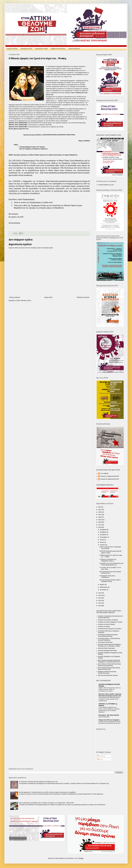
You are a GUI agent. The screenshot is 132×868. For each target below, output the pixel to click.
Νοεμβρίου (103, 532)
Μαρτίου (102, 585)
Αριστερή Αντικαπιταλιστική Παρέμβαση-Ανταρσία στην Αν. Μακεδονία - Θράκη (109, 645)
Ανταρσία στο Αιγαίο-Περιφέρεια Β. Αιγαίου (110, 622)
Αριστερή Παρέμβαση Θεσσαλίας (107, 651)
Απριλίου (103, 545)
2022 (100, 512)
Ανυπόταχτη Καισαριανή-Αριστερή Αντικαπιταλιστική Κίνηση (108, 635)
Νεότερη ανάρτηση (15, 297)
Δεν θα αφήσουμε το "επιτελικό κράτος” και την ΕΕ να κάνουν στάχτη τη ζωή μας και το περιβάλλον (47, 792)
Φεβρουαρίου (104, 587)
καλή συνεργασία (26, 113)
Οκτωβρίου (103, 535)
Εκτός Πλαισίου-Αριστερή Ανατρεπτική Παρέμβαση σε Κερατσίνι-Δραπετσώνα (109, 661)
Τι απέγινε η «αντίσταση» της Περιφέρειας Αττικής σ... (108, 560)
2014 (100, 595)
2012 (100, 601)
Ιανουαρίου (103, 590)
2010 (100, 606)
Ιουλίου (102, 540)
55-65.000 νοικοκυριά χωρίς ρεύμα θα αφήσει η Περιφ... (110, 552)
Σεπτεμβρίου (104, 537)
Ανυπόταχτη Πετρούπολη (105, 642)
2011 (100, 603)
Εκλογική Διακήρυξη (104, 717)
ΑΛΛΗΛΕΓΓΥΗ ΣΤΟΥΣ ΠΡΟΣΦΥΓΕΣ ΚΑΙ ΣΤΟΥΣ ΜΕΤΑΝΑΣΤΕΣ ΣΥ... (111, 564)
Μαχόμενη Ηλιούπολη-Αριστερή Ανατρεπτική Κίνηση (107, 672)
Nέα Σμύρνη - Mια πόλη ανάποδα (109, 715)
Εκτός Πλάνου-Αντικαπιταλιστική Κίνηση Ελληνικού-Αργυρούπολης (109, 665)
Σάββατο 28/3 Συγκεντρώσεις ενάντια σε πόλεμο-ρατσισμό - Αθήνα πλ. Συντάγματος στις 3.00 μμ (110, 689)
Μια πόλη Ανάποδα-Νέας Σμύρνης (108, 675)
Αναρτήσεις (102, 756)
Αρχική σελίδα (12, 49)
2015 (100, 593)
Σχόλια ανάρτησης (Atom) (24, 300)
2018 (100, 522)
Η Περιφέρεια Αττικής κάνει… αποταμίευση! (108, 577)
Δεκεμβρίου (103, 530)
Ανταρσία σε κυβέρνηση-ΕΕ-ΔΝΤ (110, 476)
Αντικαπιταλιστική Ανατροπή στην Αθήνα (109, 629)
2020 (100, 517)
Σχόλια (100, 759)
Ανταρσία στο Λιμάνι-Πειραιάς (106, 624)
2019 (100, 520)
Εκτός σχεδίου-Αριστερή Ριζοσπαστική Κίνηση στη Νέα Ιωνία (109, 669)
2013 (100, 598)
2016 (100, 527)
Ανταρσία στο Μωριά (104, 627)
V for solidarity (104, 473)
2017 (100, 525)
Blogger (81, 858)
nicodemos (71, 858)
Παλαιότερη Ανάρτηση (83, 297)
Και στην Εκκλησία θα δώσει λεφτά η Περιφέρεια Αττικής (110, 581)
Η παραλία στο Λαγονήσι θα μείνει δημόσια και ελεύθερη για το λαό (38, 782)
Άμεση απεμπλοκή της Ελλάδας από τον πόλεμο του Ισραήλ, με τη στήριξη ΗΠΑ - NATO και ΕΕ (47, 803)
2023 (100, 510)
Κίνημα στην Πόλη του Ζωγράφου (109, 720)
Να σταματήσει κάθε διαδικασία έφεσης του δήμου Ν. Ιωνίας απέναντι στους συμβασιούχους (109, 699)
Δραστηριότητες (74, 49)
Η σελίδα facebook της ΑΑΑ (106, 185)
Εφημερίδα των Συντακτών (65, 73)
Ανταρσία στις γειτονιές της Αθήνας (108, 620)
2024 (100, 507)
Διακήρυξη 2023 (26, 49)
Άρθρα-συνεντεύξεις (58, 49)
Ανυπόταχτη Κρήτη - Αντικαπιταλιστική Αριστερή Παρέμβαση (109, 639)
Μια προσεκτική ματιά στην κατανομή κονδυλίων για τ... (110, 572)
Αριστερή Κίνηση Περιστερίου (106, 648)
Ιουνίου (102, 542)
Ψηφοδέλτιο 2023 (41, 49)
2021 (100, 515)
